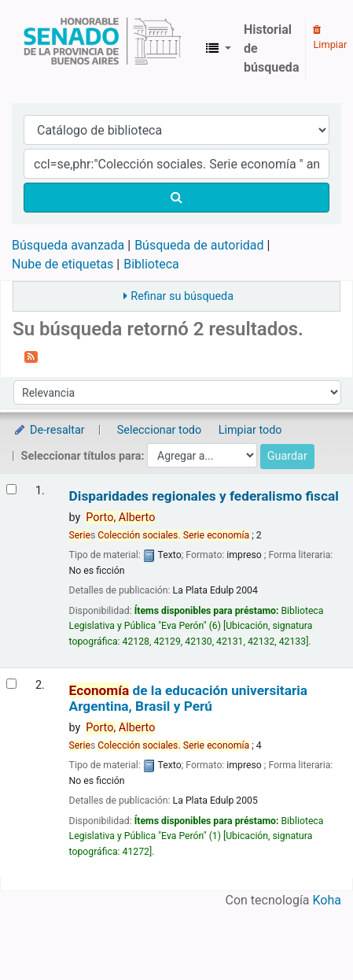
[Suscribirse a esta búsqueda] (31, 356)
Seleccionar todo (159, 430)
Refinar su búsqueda (182, 296)
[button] (219, 49)
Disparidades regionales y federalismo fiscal (204, 496)
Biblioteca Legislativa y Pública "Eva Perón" (102, 49)
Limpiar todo (250, 430)
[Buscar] (176, 198)
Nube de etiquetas (63, 264)
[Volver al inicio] (304, 932)
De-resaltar (49, 430)
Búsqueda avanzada (68, 245)
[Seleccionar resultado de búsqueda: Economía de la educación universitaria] (11, 684)
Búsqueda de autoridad (199, 245)
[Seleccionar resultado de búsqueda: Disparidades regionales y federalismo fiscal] (11, 489)
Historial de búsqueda (271, 48)
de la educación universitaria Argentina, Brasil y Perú (188, 698)
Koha (327, 900)
